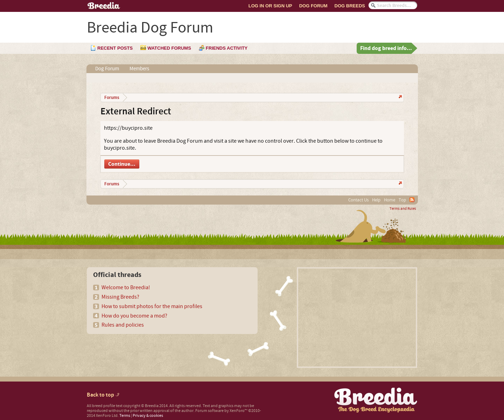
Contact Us (358, 200)
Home (390, 200)
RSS (412, 200)
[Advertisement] (357, 318)
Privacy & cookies (148, 416)
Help (376, 200)
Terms (125, 416)
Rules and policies (123, 325)
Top (402, 200)
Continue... (122, 164)
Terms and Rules (403, 209)
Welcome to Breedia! (126, 287)
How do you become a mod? (134, 316)
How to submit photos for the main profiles (152, 306)
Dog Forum (313, 6)
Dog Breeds (350, 6)
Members (139, 69)
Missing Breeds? (120, 297)
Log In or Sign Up (270, 6)
